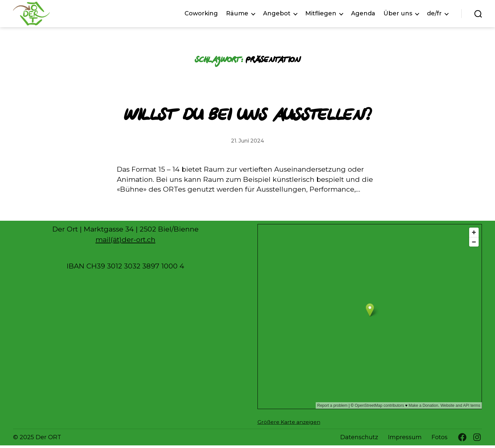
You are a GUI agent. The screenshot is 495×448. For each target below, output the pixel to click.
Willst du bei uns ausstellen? (247, 117)
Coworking (201, 15)
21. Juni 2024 (247, 143)
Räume (237, 15)
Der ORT (48, 439)
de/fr (434, 15)
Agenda (363, 15)
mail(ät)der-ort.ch (125, 242)
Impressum (405, 440)
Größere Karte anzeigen (289, 425)
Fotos (440, 440)
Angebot (277, 15)
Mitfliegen (321, 15)
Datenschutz (359, 440)
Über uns (398, 15)
